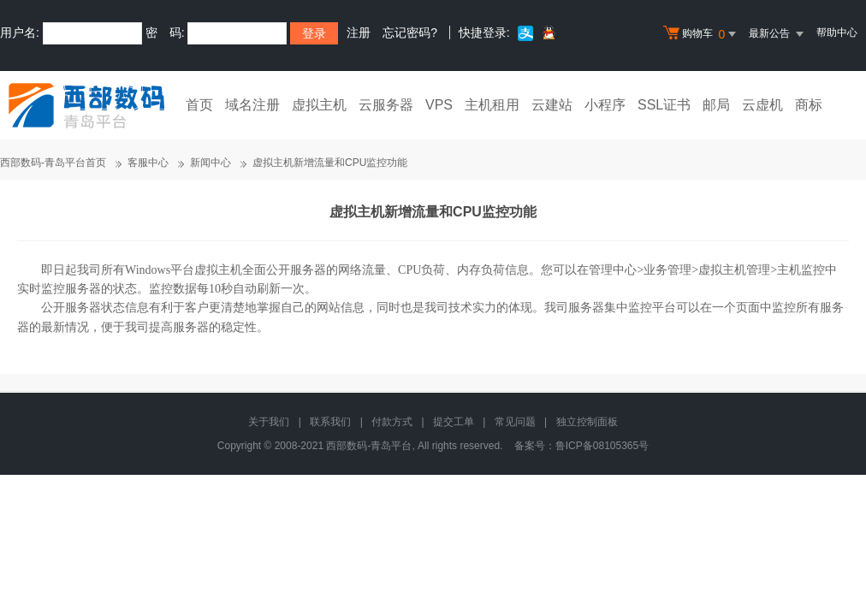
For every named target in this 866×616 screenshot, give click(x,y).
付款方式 (392, 422)
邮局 (716, 105)
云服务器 (386, 105)
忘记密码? (410, 33)
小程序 (605, 105)
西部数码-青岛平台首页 (53, 163)
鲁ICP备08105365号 (602, 446)
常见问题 (515, 422)
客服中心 (148, 163)
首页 (199, 105)
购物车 (702, 34)
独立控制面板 (587, 422)
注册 (359, 33)
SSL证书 (664, 105)
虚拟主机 (319, 105)
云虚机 (762, 105)
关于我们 (269, 422)
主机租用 (492, 105)
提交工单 (454, 422)
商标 (809, 105)
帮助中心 (837, 33)
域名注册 (252, 105)
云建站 (552, 105)
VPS (439, 105)
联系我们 (330, 422)
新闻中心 (211, 163)
